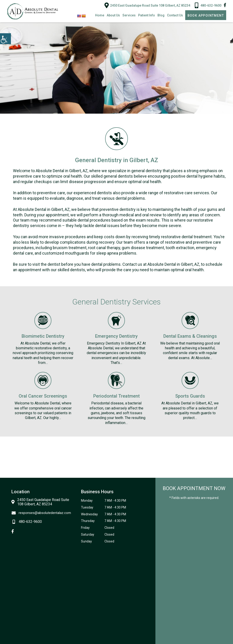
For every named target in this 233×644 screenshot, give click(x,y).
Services (129, 15)
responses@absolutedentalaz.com (41, 513)
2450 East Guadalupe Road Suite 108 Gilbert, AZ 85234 (147, 5)
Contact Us (175, 15)
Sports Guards (190, 396)
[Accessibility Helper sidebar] (5, 39)
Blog (161, 15)
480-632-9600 (208, 5)
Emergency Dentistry (116, 336)
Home (100, 15)
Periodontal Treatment (116, 396)
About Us (113, 15)
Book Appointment (206, 15)
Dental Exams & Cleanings (190, 336)
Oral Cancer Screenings (43, 396)
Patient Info (147, 15)
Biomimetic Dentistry (43, 336)
